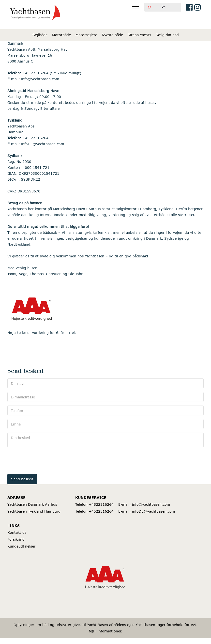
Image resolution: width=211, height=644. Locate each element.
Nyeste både (112, 35)
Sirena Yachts (139, 35)
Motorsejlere (86, 35)
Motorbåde (61, 35)
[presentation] (45, 461)
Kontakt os (17, 532)
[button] (163, 7)
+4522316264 (101, 504)
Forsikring (16, 539)
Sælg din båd (167, 35)
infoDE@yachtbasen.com (154, 511)
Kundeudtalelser (21, 546)
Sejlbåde (40, 35)
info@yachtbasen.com (151, 504)
